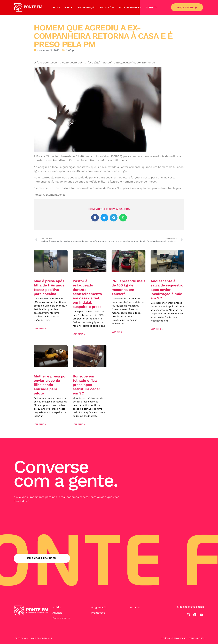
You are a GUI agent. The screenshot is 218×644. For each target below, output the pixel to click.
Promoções (107, 7)
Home (57, 7)
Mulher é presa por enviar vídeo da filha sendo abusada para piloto (50, 385)
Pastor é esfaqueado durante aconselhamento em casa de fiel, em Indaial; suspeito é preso (87, 294)
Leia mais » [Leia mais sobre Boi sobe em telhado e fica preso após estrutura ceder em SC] (79, 424)
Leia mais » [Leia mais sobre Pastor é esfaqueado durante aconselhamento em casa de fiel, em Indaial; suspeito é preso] (79, 334)
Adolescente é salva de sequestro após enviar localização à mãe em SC (167, 290)
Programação (87, 7)
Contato (151, 7)
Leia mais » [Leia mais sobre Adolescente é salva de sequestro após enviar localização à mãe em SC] (157, 329)
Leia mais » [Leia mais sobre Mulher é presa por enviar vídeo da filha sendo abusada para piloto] (40, 424)
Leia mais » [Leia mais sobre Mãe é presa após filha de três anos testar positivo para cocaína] (40, 328)
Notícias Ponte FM (130, 7)
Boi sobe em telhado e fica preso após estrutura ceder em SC (86, 385)
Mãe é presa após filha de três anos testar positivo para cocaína (49, 287)
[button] (95, 218)
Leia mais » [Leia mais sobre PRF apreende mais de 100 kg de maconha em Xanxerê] (118, 332)
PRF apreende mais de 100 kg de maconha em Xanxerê (128, 287)
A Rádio (69, 7)
